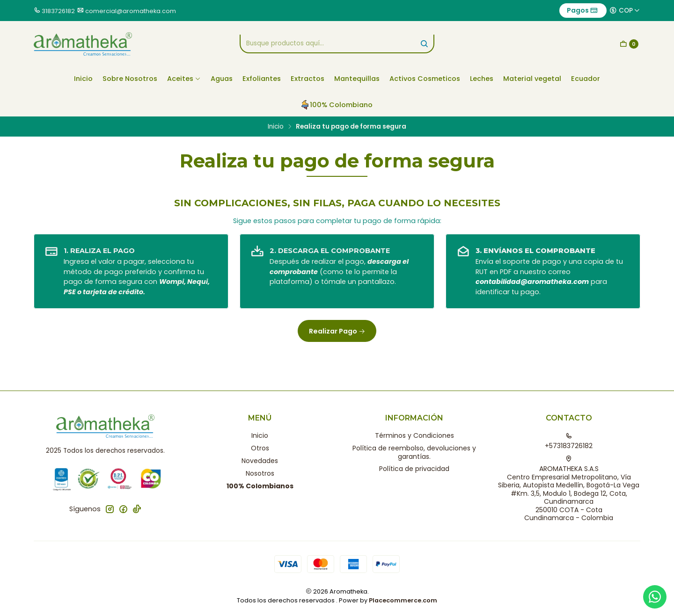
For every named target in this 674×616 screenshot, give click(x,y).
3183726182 (58, 11)
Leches (482, 79)
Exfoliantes (262, 79)
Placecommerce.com (403, 600)
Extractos (308, 79)
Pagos (582, 10)
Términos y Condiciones (414, 435)
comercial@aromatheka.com (131, 11)
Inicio (83, 79)
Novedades (260, 461)
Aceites (184, 79)
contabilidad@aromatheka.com (532, 282)
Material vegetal (532, 79)
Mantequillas (357, 79)
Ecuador (586, 79)
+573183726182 (569, 442)
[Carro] (629, 44)
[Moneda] (625, 10)
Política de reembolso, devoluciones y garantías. (414, 452)
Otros (260, 448)
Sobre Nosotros (130, 79)
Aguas (222, 79)
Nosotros (260, 473)
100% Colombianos (260, 486)
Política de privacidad (414, 469)
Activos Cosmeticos (425, 79)
